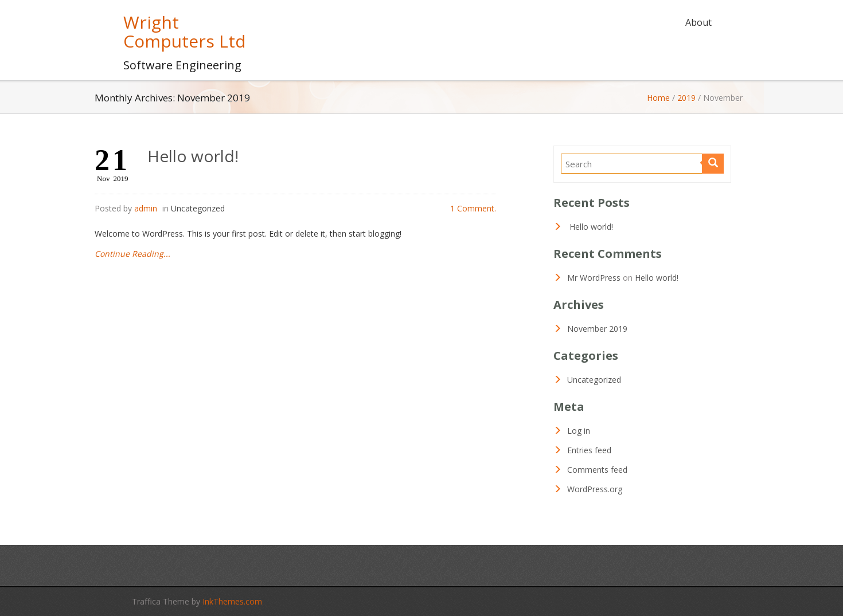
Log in (579, 431)
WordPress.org (595, 489)
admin (146, 208)
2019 (686, 98)
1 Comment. (473, 208)
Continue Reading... (132, 254)
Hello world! (193, 156)
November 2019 (597, 329)
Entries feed (589, 450)
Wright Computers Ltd (185, 32)
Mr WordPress (594, 278)
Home (658, 98)
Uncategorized (198, 208)
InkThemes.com (232, 601)
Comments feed (597, 470)
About (698, 22)
